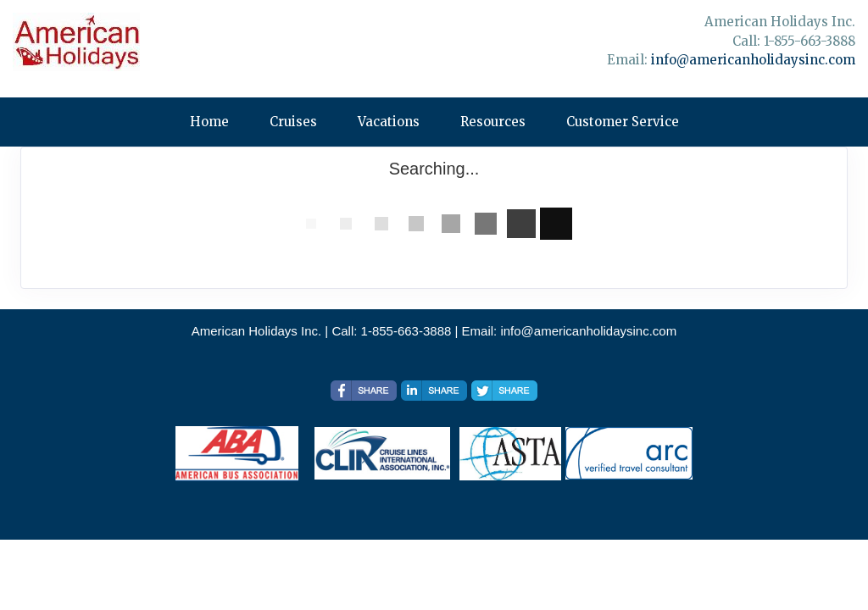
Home (209, 122)
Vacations (389, 122)
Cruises (293, 122)
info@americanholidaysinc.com (753, 60)
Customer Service (623, 122)
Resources (493, 122)
